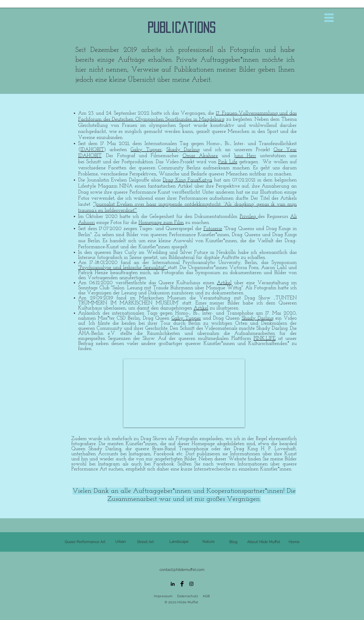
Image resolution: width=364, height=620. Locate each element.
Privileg (249, 217)
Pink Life (228, 162)
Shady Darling (183, 150)
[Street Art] (145, 542)
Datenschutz (188, 596)
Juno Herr (245, 156)
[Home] (294, 542)
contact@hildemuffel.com (182, 570)
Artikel (224, 283)
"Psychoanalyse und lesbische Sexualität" (123, 268)
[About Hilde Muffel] (264, 542)
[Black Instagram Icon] (191, 584)
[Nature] (209, 542)
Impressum (163, 596)
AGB (206, 596)
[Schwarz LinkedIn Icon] (173, 584)
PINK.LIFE (265, 339)
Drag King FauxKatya (187, 180)
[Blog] (233, 542)
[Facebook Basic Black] (182, 584)
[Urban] (121, 542)
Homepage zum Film (161, 223)
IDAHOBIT (92, 150)
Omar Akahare (200, 156)
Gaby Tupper (146, 150)
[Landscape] (179, 542)
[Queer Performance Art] (85, 542)
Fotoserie (213, 229)
